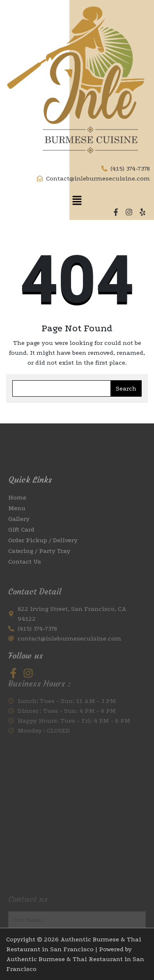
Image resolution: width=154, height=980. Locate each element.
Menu (17, 529)
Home (17, 519)
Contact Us (25, 583)
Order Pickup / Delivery (43, 562)
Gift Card (21, 551)
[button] (77, 200)
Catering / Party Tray (39, 572)
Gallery (19, 540)
